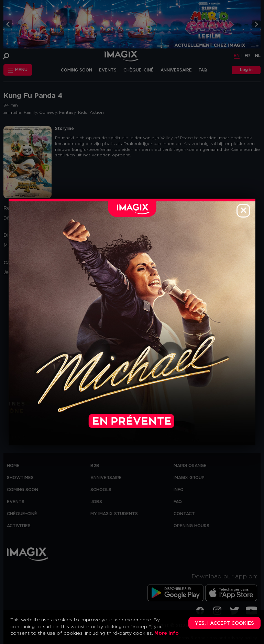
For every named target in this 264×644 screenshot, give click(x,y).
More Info (167, 633)
